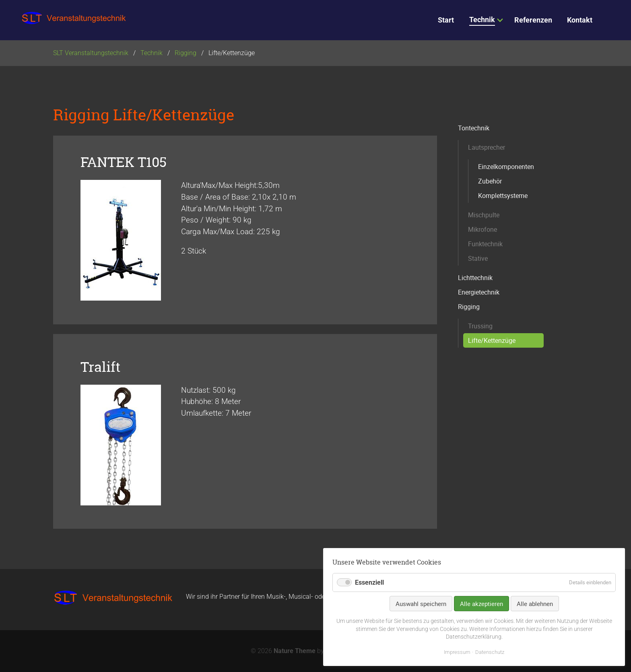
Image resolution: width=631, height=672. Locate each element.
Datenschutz (490, 652)
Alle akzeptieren (481, 604)
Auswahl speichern (421, 604)
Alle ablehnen (535, 604)
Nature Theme (295, 651)
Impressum (457, 652)
